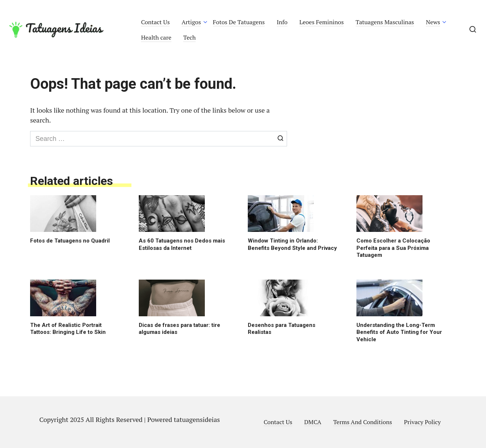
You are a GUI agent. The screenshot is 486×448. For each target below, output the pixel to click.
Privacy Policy (422, 422)
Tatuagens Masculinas (385, 22)
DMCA (313, 422)
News (433, 22)
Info (282, 22)
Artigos (191, 22)
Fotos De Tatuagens (239, 22)
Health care (156, 37)
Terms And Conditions (363, 422)
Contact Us (155, 22)
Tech (189, 37)
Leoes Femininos (322, 22)
